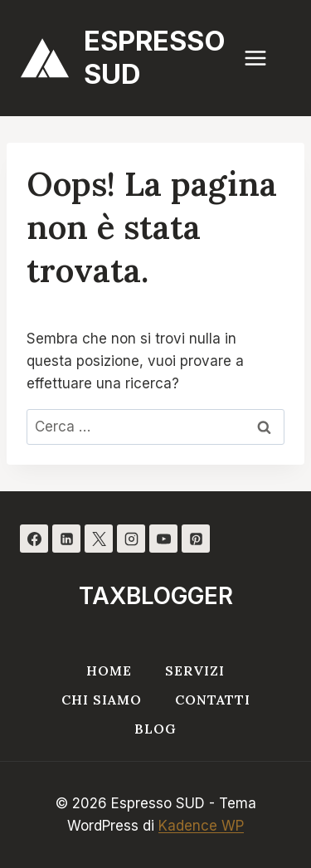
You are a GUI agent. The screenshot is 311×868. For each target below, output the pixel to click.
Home (109, 671)
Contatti (213, 700)
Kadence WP (201, 826)
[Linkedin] (66, 539)
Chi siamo (102, 700)
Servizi (195, 671)
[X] (99, 539)
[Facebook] (34, 539)
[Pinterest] (196, 539)
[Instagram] (131, 539)
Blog (155, 729)
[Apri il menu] (264, 58)
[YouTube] (163, 539)
